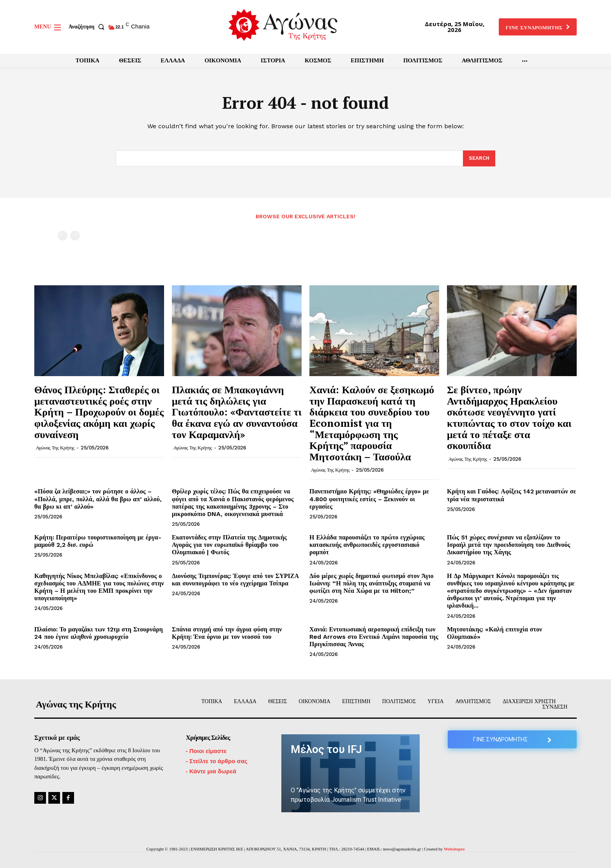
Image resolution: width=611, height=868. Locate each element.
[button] (88, 27)
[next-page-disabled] (75, 236)
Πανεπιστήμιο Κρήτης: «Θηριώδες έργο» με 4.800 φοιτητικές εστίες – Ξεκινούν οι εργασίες (369, 499)
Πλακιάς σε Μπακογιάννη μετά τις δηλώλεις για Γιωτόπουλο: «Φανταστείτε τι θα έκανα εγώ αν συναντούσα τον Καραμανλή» (237, 412)
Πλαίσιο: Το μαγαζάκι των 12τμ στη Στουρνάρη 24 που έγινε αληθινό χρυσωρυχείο (99, 633)
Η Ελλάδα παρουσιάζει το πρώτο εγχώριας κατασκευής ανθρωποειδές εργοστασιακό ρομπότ (367, 545)
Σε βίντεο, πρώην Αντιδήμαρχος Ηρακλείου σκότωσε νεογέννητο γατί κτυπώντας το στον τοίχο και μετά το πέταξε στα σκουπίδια (509, 417)
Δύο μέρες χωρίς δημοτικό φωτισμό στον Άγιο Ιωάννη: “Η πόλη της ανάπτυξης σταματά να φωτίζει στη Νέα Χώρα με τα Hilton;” (372, 583)
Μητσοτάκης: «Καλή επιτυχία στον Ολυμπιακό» (494, 633)
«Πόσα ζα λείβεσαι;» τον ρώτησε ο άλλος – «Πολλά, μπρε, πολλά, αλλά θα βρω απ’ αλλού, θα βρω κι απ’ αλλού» (98, 499)
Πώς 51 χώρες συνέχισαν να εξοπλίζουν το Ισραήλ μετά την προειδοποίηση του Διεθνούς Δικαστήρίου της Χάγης (509, 545)
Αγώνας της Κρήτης (55, 448)
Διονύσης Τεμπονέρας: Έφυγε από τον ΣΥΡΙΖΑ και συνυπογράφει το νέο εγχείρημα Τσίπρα (235, 580)
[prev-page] (63, 236)
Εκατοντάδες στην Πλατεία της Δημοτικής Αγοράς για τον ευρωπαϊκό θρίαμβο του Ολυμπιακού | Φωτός (229, 545)
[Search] (479, 159)
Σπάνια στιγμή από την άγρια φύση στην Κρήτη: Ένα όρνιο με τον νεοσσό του (227, 633)
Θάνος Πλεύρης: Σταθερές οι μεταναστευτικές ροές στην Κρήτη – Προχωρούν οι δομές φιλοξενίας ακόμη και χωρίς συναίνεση (99, 412)
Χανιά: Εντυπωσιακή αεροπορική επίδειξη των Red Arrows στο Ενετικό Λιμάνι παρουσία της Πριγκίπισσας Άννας (374, 637)
